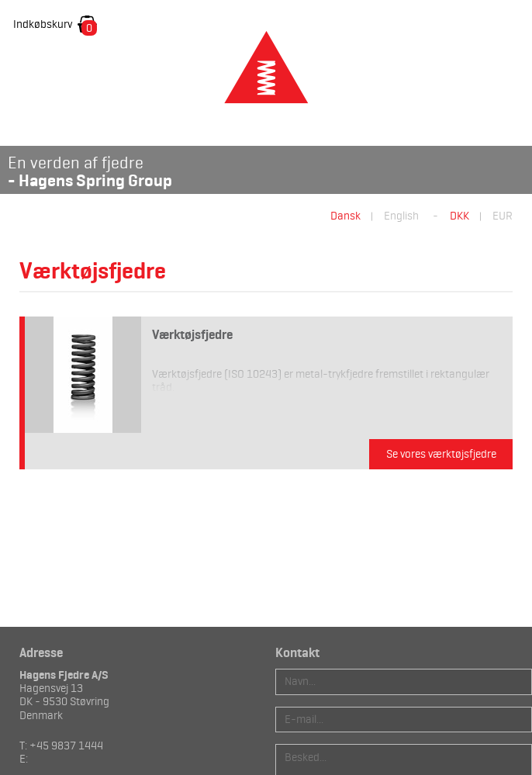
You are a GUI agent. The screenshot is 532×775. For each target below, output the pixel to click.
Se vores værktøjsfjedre (441, 454)
